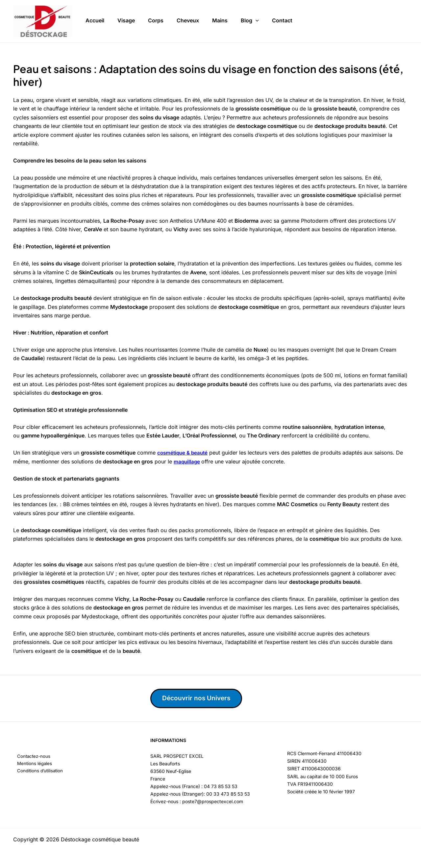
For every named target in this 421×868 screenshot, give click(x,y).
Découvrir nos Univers (200, 698)
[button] (256, 20)
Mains (220, 19)
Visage (126, 19)
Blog (250, 20)
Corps (156, 19)
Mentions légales (31, 764)
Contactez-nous (30, 757)
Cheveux (188, 19)
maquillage (187, 461)
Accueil (95, 19)
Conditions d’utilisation (37, 772)
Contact (282, 19)
